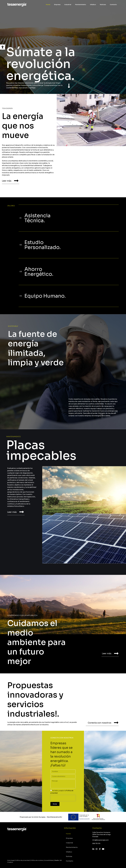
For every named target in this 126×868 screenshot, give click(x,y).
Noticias (103, 5)
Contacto (113, 5)
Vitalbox (93, 5)
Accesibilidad (49, 860)
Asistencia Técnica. (37, 218)
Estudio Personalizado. (43, 245)
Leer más (7, 181)
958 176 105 (96, 843)
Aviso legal (11, 860)
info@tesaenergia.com (100, 840)
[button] (3, 47)
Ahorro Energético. (39, 272)
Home (48, 5)
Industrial (68, 5)
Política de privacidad (23, 860)
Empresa (57, 5)
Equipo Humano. (45, 296)
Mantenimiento (81, 5)
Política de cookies (37, 860)
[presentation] (63, 798)
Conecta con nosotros (100, 723)
